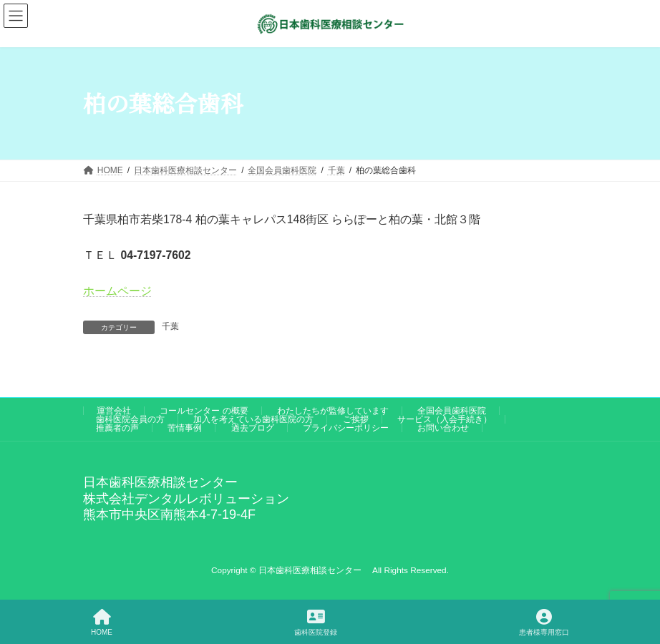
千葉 (170, 326)
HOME (102, 623)
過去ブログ (253, 428)
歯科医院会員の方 (130, 419)
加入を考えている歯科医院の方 (253, 419)
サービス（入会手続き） (445, 419)
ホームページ (117, 291)
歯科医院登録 (316, 623)
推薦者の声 (117, 428)
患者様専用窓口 (544, 623)
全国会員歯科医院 (452, 411)
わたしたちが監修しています (333, 411)
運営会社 (114, 411)
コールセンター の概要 (204, 411)
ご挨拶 (356, 419)
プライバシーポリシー (346, 428)
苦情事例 (185, 428)
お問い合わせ (443, 428)
